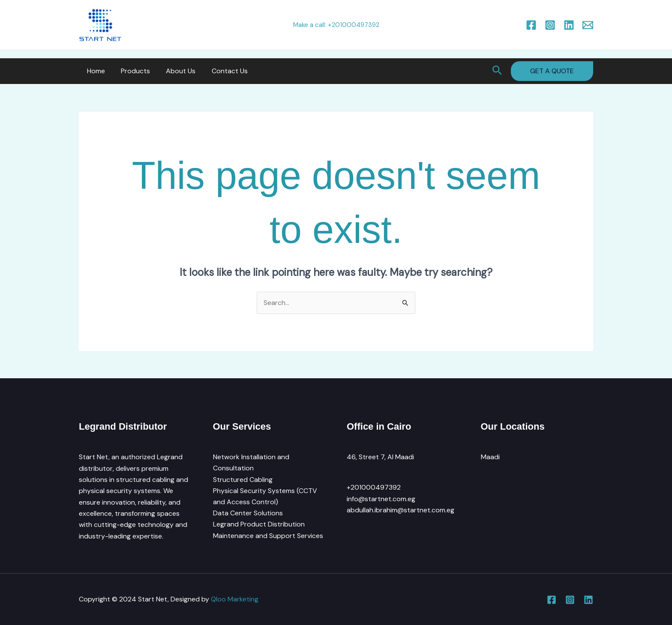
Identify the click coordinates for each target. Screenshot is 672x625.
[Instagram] (550, 25)
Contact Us (222, 71)
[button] (497, 71)
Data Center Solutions (248, 513)
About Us (175, 71)
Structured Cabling (243, 480)
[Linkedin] (569, 25)
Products (132, 71)
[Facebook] (531, 25)
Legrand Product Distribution (259, 525)
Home (95, 71)
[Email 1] (588, 25)
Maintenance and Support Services (268, 536)
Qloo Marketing (235, 599)
